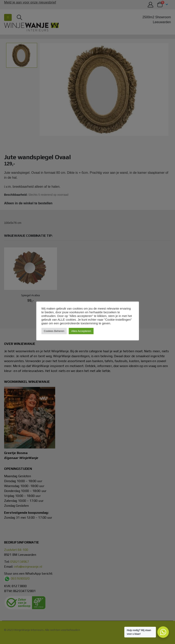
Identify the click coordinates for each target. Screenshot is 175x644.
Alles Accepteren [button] (81, 331)
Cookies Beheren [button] (54, 331)
